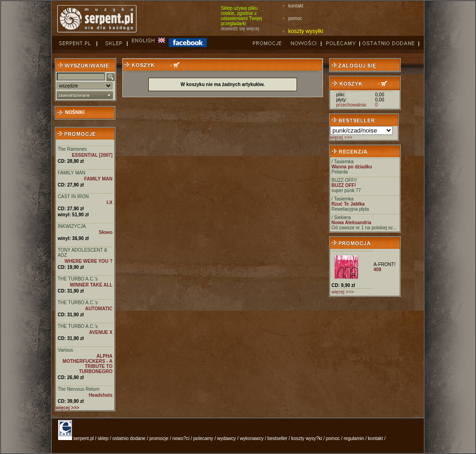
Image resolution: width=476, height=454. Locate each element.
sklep (103, 438)
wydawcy (227, 438)
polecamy (203, 438)
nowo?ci (181, 438)
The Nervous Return (79, 389)
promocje (159, 438)
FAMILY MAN (72, 173)
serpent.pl (84, 438)
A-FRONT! (384, 264)
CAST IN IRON (73, 197)
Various (65, 350)
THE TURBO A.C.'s (78, 279)
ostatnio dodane (129, 438)
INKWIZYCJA (72, 226)
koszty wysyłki (306, 31)
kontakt (296, 6)
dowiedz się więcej (240, 29)
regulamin (354, 438)
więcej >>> (341, 137)
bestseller (277, 438)
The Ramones (72, 149)
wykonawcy (252, 438)
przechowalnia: (352, 105)
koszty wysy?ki (307, 438)
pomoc (295, 18)
